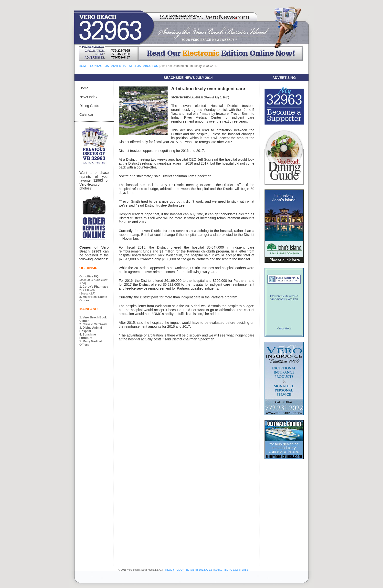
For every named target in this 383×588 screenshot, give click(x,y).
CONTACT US (100, 66)
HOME (83, 66)
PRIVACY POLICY (174, 570)
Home (84, 88)
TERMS (190, 570)
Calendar (86, 115)
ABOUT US (151, 66)
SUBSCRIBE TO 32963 (227, 570)
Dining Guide (89, 106)
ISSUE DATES (204, 570)
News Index (88, 97)
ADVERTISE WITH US (126, 66)
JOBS (245, 570)
